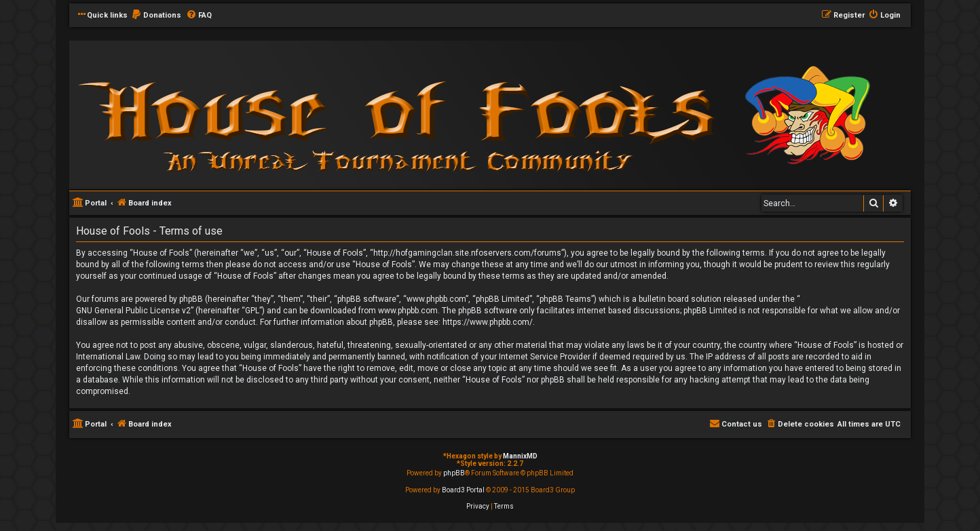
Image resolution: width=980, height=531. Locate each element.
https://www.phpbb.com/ (488, 322)
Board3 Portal (463, 490)
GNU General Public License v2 (133, 311)
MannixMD (520, 456)
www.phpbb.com (408, 311)
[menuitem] (156, 16)
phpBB (454, 473)
